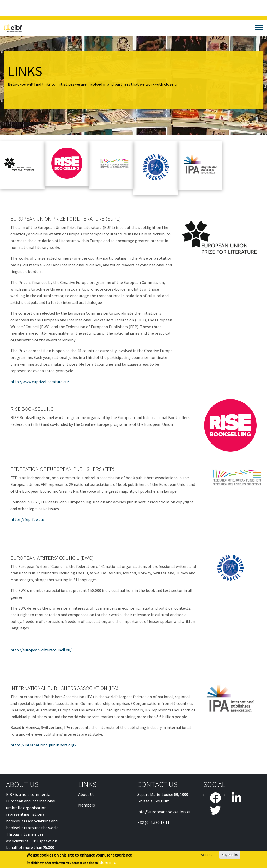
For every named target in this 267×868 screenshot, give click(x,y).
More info (108, 864)
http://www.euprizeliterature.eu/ (40, 382)
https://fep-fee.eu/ (27, 519)
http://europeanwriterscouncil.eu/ (41, 650)
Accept (206, 856)
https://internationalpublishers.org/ (43, 745)
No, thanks (230, 856)
